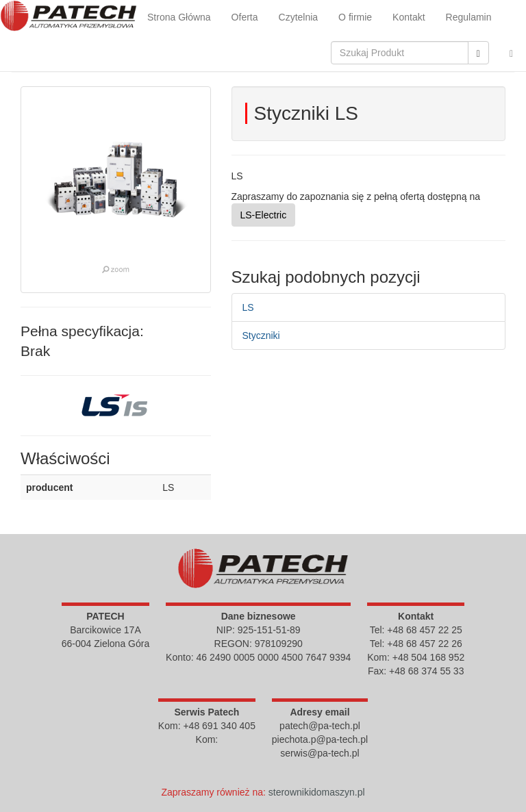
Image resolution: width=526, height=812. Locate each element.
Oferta (245, 17)
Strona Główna (179, 17)
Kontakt (409, 17)
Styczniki (261, 335)
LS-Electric (264, 215)
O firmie (355, 17)
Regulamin (469, 17)
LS (248, 307)
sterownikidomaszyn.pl (317, 792)
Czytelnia (299, 17)
